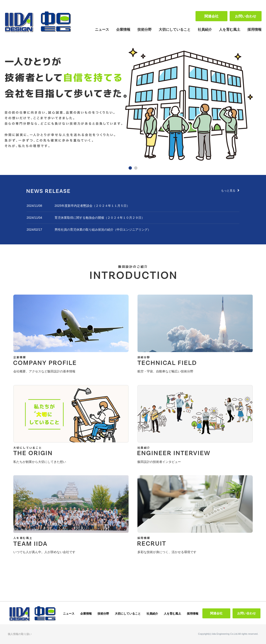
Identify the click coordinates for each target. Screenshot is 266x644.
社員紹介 (205, 30)
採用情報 (254, 30)
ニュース (102, 30)
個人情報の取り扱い (20, 634)
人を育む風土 (230, 30)
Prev (10, 105)
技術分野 (145, 30)
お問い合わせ (246, 16)
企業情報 (123, 30)
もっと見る (230, 191)
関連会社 (211, 16)
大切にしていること (175, 30)
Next (256, 105)
